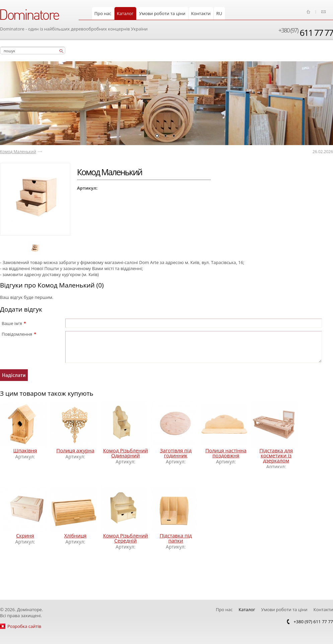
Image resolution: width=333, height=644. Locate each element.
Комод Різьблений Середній (126, 538)
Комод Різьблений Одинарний (126, 453)
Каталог (125, 13)
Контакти (201, 13)
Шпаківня (25, 450)
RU (219, 13)
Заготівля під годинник (176, 453)
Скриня (25, 535)
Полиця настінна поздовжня (226, 453)
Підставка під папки (176, 538)
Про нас (103, 13)
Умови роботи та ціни (162, 13)
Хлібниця (75, 535)
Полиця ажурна (75, 450)
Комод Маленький (18, 152)
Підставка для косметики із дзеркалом (276, 455)
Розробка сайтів (24, 626)
